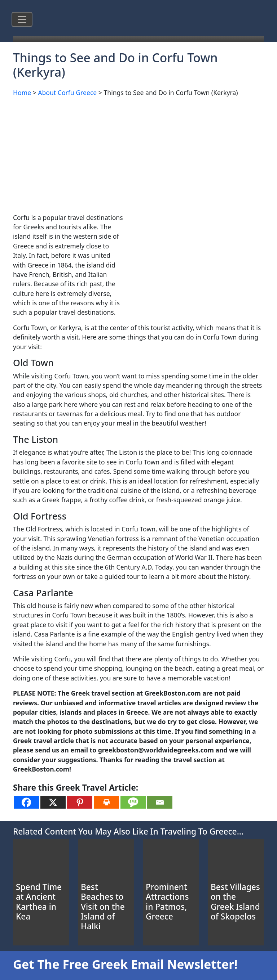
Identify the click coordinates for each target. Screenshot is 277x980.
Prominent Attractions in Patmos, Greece (167, 902)
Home (22, 93)
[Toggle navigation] (22, 19)
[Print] (106, 802)
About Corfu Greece (67, 93)
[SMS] (133, 802)
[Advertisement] (138, 154)
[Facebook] (26, 802)
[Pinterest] (80, 802)
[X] (53, 802)
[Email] (160, 802)
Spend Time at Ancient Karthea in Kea (39, 902)
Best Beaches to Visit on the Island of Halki (103, 907)
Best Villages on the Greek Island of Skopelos (235, 902)
